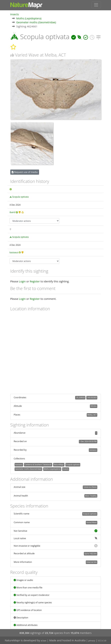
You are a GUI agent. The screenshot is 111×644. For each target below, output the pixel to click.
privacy (92, 641)
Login (22, 281)
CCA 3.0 (102, 641)
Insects (15, 14)
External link (92, 562)
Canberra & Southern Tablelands (38, 464)
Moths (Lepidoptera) (29, 18)
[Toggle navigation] (96, 5)
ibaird (12, 212)
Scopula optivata (21, 197)
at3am (44, 641)
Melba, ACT (92, 415)
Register (35, 281)
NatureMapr (59, 464)
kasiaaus (14, 252)
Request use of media (25, 172)
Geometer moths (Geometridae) (36, 22)
